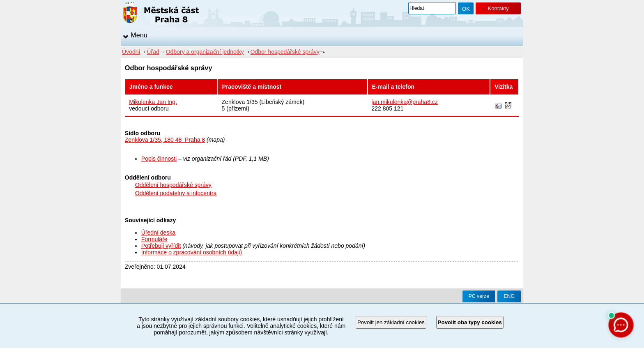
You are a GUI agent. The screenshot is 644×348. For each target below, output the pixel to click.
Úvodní (131, 52)
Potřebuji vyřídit (161, 246)
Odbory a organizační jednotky (205, 52)
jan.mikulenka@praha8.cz (405, 102)
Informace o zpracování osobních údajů (192, 252)
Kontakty (498, 8)
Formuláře (154, 239)
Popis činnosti (159, 159)
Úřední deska (158, 233)
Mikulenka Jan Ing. (153, 102)
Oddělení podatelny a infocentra (176, 193)
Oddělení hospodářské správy (173, 185)
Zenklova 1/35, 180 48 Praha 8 (165, 140)
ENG (509, 296)
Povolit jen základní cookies (391, 322)
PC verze (479, 296)
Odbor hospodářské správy (285, 52)
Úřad (153, 52)
